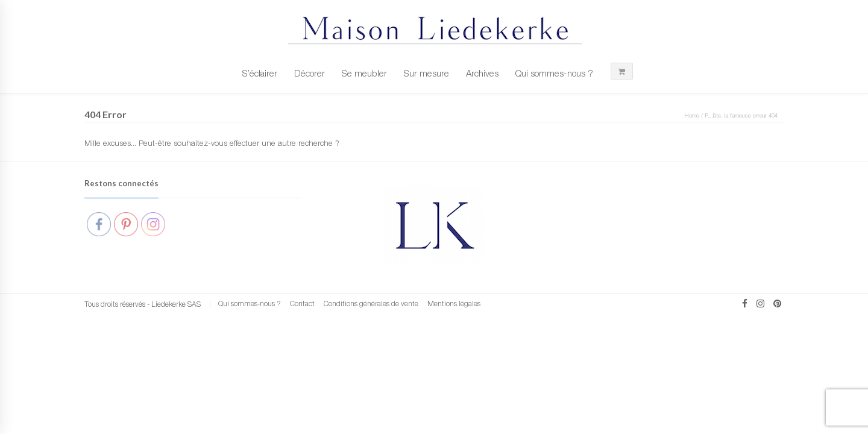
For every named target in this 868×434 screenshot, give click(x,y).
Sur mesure (426, 73)
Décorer (310, 73)
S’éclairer (260, 73)
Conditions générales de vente (371, 303)
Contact (302, 303)
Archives (482, 73)
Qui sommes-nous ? (554, 73)
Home (692, 115)
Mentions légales (454, 303)
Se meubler (364, 73)
